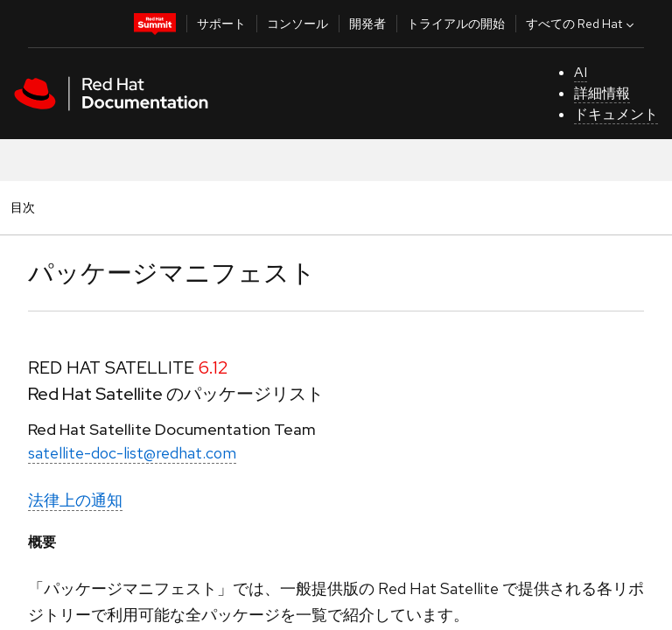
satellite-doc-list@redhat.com (132, 453)
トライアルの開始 (456, 24)
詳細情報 (602, 93)
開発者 (367, 24)
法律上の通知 (75, 500)
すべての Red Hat (582, 24)
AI (581, 72)
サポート (221, 24)
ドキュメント (616, 114)
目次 (25, 207)
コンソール (297, 24)
